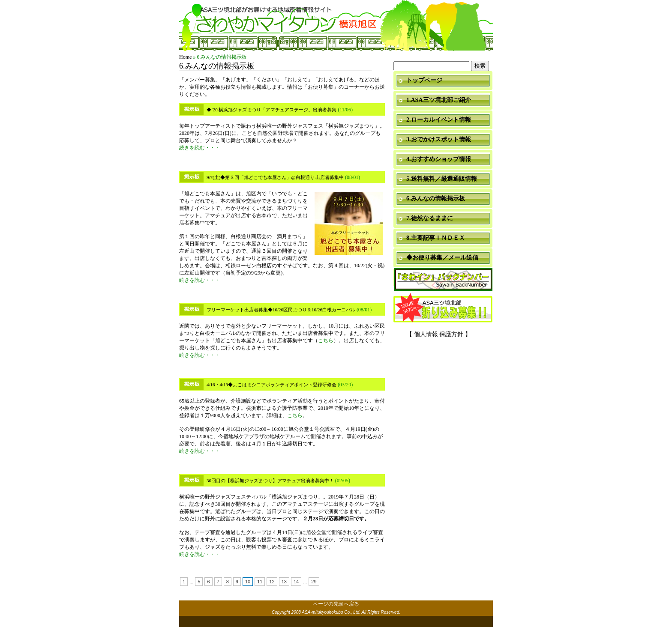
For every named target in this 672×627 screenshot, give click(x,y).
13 (284, 582)
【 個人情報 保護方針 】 (439, 334)
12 (272, 582)
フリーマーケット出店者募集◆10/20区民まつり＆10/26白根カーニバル (281, 310)
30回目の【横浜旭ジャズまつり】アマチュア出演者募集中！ (270, 481)
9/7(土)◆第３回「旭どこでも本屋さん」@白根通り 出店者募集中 (275, 177)
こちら (326, 340)
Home (185, 57)
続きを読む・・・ (200, 148)
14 (296, 582)
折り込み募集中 (443, 308)
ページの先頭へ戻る (336, 604)
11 (260, 582)
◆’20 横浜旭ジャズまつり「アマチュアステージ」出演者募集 (271, 110)
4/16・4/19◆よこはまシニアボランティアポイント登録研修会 (271, 385)
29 (314, 582)
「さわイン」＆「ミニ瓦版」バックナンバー (443, 280)
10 (248, 582)
